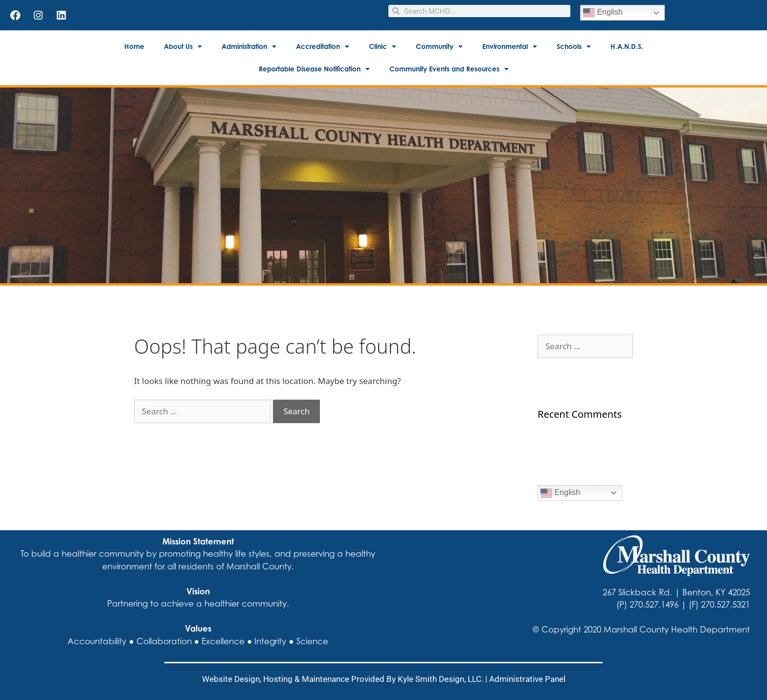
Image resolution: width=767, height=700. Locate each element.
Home (134, 46)
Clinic (383, 46)
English (603, 13)
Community (439, 46)
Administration (249, 46)
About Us (183, 46)
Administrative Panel (527, 679)
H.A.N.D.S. (627, 46)
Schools (574, 46)
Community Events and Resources (449, 69)
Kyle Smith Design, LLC (440, 679)
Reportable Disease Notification (314, 69)
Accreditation (323, 46)
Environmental (510, 46)
